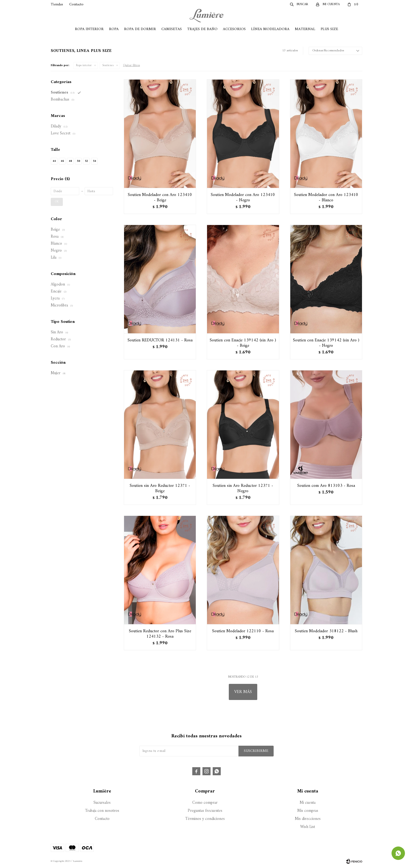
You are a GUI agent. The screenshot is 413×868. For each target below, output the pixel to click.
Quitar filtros (131, 65)
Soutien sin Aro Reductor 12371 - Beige (160, 488)
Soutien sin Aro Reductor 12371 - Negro (243, 488)
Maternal (305, 29)
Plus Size (329, 29)
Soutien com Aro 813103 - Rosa (326, 486)
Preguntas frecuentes (205, 811)
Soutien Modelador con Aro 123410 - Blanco (326, 198)
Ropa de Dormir (140, 29)
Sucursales (102, 803)
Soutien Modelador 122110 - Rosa (243, 631)
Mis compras (308, 811)
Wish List (308, 827)
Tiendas (57, 4)
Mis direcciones (308, 819)
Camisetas (172, 29)
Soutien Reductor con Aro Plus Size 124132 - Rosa (160, 634)
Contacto (76, 4)
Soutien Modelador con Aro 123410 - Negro (243, 198)
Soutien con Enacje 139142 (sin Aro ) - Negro (326, 343)
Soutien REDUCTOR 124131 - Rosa (160, 340)
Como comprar (205, 803)
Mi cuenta (308, 803)
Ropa (114, 29)
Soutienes (108, 65)
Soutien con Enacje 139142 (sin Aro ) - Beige (243, 343)
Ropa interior (84, 65)
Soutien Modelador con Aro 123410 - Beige (160, 198)
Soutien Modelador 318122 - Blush (326, 631)
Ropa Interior (89, 29)
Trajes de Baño (202, 29)
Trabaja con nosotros (102, 811)
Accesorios (234, 29)
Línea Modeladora (270, 29)
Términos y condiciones (205, 819)
